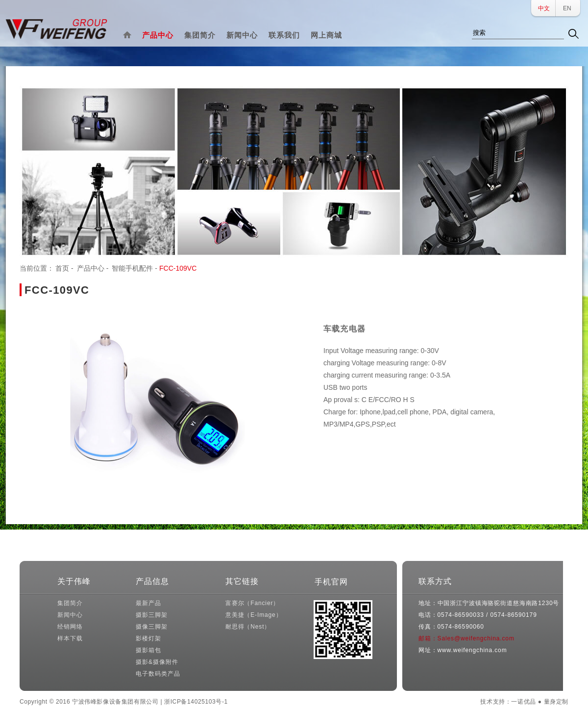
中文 (544, 8)
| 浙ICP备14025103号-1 (194, 702)
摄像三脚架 (151, 627)
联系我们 (284, 35)
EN (567, 8)
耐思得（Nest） (248, 627)
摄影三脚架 (151, 615)
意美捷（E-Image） (254, 615)
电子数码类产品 (158, 674)
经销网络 (70, 627)
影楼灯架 (148, 638)
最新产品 (148, 603)
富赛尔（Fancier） (252, 603)
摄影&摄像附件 (157, 662)
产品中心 (158, 35)
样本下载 (70, 638)
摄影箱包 (148, 650)
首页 (62, 268)
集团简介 (200, 35)
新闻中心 (242, 35)
